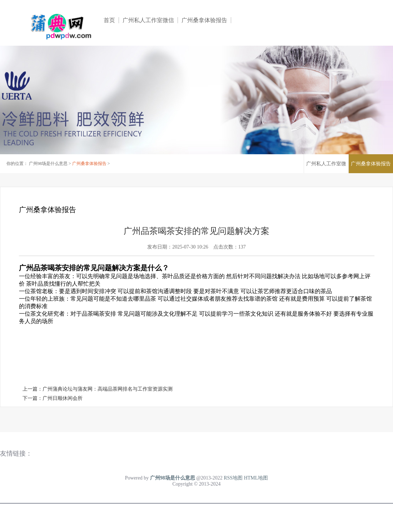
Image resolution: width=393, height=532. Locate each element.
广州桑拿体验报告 (204, 20)
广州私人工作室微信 (148, 20)
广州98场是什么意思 (48, 164)
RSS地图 (233, 478)
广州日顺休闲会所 (63, 398)
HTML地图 (256, 478)
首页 (109, 20)
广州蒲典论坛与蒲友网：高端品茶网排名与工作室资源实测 (108, 389)
